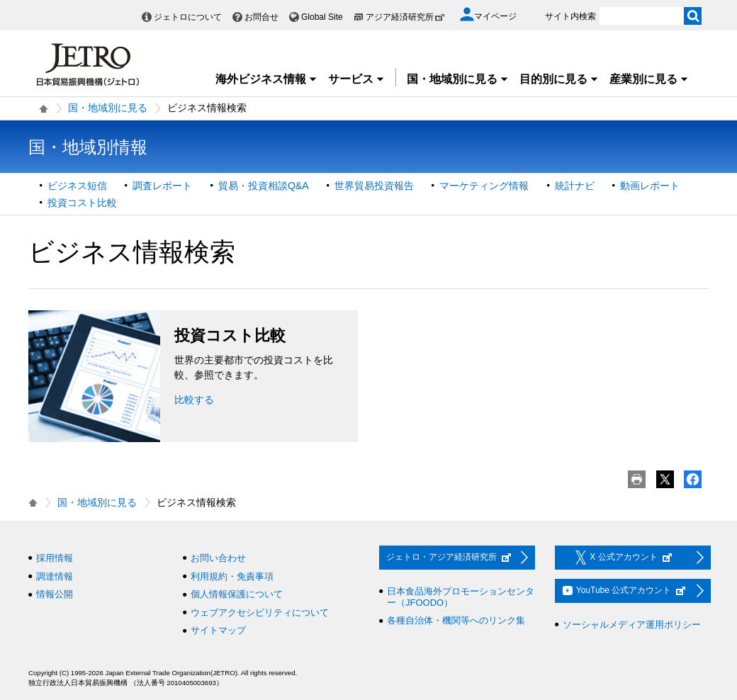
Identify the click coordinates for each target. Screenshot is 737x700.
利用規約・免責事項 (232, 576)
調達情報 (55, 576)
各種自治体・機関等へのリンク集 (456, 620)
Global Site (322, 17)
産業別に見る (649, 79)
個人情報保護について (237, 594)
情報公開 (55, 594)
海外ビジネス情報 (266, 79)
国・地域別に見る (458, 79)
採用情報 (55, 558)
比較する (194, 400)
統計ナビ (575, 186)
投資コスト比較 (82, 203)
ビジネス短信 (77, 186)
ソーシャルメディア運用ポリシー (632, 625)
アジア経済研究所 (405, 17)
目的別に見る (559, 79)
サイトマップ (218, 630)
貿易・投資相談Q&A (264, 186)
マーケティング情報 (484, 186)
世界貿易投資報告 (374, 186)
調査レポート (162, 186)
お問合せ (261, 17)
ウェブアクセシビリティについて (260, 612)
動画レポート (650, 186)
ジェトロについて (188, 17)
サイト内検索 (570, 16)
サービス (356, 79)
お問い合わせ (218, 558)
